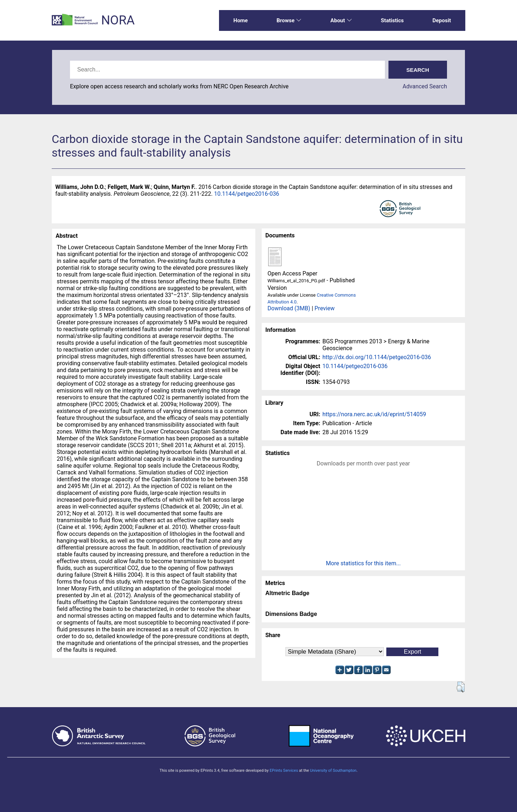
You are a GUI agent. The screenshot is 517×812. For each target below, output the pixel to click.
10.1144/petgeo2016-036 (246, 194)
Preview (325, 308)
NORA (118, 20)
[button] (460, 687)
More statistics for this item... (364, 563)
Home (241, 20)
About (341, 20)
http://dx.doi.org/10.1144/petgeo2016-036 (377, 357)
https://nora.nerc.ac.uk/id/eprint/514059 (374, 414)
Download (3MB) (289, 308)
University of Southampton (333, 771)
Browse (289, 20)
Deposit (442, 20)
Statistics (392, 20)
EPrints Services (284, 771)
